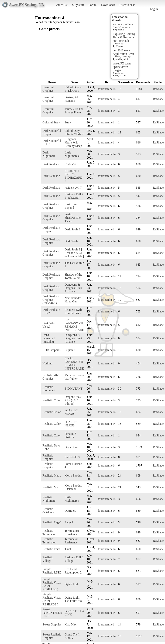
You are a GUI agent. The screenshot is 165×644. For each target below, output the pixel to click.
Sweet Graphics (52, 624)
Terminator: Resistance (72, 532)
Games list (61, 5)
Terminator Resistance (71, 541)
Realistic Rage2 (52, 522)
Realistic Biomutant (49, 389)
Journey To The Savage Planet (74, 111)
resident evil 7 (73, 188)
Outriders (70, 511)
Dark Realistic (51, 164)
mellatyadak (122, 59)
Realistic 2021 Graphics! (51, 377)
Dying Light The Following (74, 599)
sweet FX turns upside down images (122, 67)
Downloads (108, 5)
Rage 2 (69, 522)
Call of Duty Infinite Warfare (74, 132)
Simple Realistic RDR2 (52, 571)
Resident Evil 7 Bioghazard (74, 196)
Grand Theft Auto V (72, 636)
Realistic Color (52, 400)
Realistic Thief (51, 549)
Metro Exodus (73, 475)
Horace (120, 46)
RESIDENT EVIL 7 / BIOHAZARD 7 (73, 176)
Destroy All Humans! (72, 99)
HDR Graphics (52, 350)
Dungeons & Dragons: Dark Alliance (74, 288)
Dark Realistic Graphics (51, 206)
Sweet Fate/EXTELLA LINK (52, 613)
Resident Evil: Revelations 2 (73, 311)
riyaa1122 (121, 76)
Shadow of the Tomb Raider (73, 276)
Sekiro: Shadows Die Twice (73, 218)
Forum (93, 5)
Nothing (47, 363)
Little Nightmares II (73, 154)
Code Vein (71, 164)
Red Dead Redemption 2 (73, 571)
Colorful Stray (51, 122)
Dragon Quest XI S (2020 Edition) (73, 400)
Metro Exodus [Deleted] (73, 487)
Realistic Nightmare (49, 499)
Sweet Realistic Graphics (52, 636)
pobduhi (120, 30)
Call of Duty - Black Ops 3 (73, 89)
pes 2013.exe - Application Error (123, 52)
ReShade (158, 89)
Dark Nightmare (49, 154)
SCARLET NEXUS (71, 412)
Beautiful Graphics (48, 89)
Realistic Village (48, 559)
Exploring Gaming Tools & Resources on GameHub (124, 37)
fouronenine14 (107, 89)
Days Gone (71, 447)
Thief (68, 549)
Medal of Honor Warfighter (74, 377)
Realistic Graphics (48, 457)
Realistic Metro (52, 475)
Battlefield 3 (72, 457)
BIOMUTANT (74, 389)
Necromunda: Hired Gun (73, 300)
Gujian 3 (70, 350)
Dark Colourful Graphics (52, 132)
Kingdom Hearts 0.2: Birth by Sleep (73, 142)
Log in (154, 9)
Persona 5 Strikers (71, 435)
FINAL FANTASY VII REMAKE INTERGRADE (74, 325)
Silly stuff (78, 5)
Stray (68, 122)
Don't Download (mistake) (49, 338)
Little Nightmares (72, 499)
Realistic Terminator (49, 532)
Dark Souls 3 (72, 229)
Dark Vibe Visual (49, 325)
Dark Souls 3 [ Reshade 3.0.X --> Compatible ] (74, 253)
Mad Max (71, 624)
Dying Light (72, 584)
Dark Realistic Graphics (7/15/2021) (51, 300)
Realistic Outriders (48, 511)
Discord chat (127, 5)
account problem (123, 24)
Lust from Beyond (71, 206)
